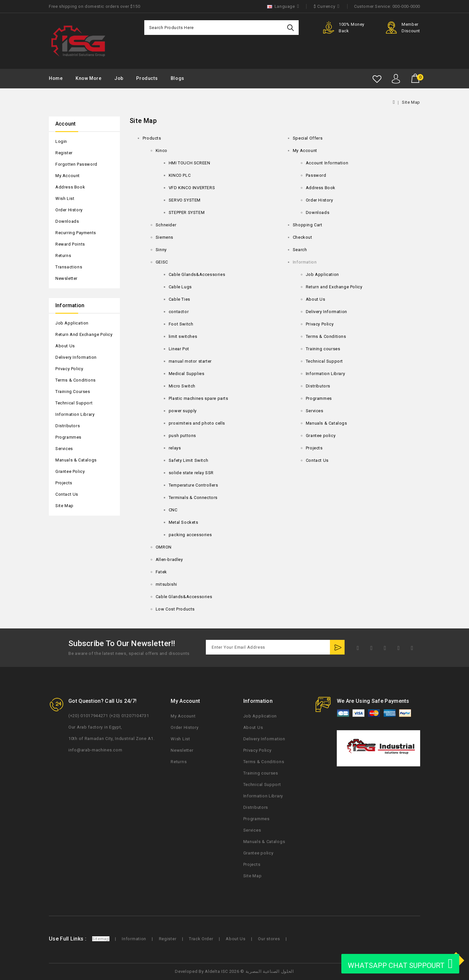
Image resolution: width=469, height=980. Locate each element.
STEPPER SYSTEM (187, 212)
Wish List (65, 198)
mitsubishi (166, 584)
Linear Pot (179, 349)
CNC (173, 510)
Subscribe (337, 647)
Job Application (72, 323)
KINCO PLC (180, 175)
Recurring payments (76, 233)
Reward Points (70, 244)
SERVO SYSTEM (185, 200)
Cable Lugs (180, 287)
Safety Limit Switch (188, 460)
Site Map (411, 102)
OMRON (164, 547)
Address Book (70, 187)
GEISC (162, 262)
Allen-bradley (169, 559)
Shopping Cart (308, 225)
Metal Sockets (184, 522)
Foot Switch (181, 324)
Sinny (161, 250)
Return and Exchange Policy (84, 334)
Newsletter (66, 278)
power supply (183, 411)
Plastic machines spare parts (199, 398)
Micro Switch (182, 386)
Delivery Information (76, 357)
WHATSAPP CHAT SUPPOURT (400, 964)
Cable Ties (179, 299)
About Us (65, 346)
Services (64, 449)
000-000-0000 (406, 6)
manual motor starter (190, 361)
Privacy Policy (69, 369)
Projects (64, 483)
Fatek (161, 572)
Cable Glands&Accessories (197, 274)
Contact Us (67, 494)
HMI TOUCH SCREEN (190, 163)
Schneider (166, 225)
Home (56, 78)
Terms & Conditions (76, 380)
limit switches (183, 336)
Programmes (68, 437)
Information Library (75, 414)
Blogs (178, 78)
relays (175, 448)
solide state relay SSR (191, 473)
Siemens (164, 237)
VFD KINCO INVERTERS (192, 188)
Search (291, 28)
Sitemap (101, 939)
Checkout (303, 237)
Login (61, 141)
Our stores (269, 939)
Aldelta (212, 971)
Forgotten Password (76, 164)
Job (119, 78)
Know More (88, 78)
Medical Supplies (187, 374)
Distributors (68, 426)
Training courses (73, 392)
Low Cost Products (175, 609)
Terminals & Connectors (193, 498)
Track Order (201, 939)
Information (134, 939)
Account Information (327, 163)
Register (64, 153)
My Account (68, 176)
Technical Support (74, 403)
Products (147, 78)
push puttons (182, 436)
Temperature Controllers (193, 485)
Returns (63, 256)
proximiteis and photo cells (197, 423)
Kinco (162, 151)
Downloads (67, 221)
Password (316, 175)
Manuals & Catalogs (76, 460)
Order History (69, 210)
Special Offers (308, 138)
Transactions (69, 267)
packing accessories (190, 535)
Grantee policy (70, 471)
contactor (179, 312)
